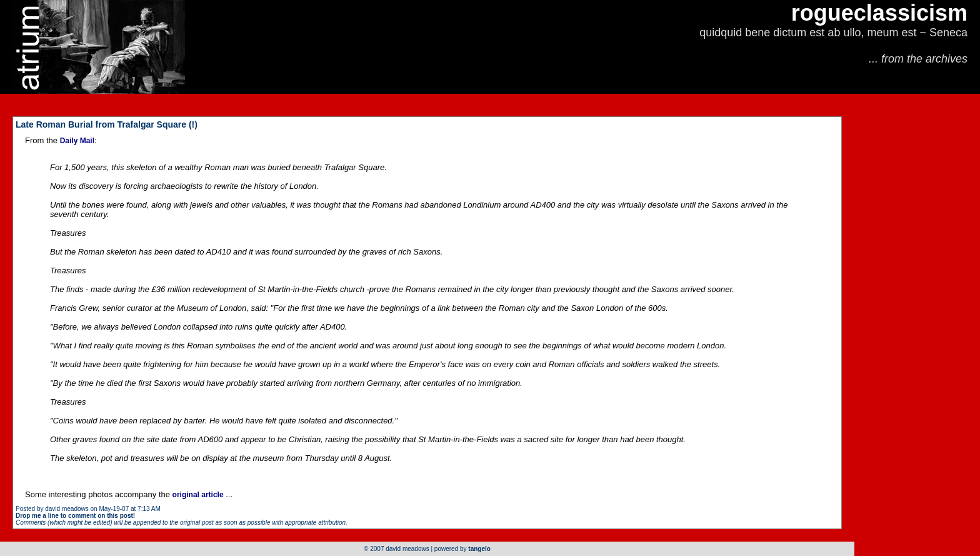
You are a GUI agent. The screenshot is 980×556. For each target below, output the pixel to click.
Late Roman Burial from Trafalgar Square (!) (107, 124)
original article (198, 495)
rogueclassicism (879, 13)
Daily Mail (77, 141)
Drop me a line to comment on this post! (75, 516)
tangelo (479, 549)
